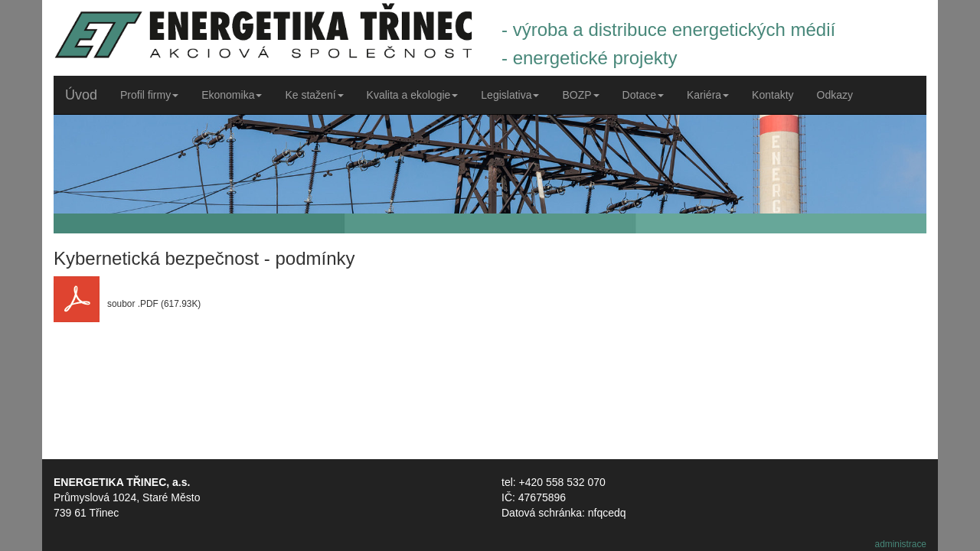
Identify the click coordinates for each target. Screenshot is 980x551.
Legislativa (510, 95)
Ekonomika (232, 95)
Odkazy (835, 95)
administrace (901, 544)
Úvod (81, 95)
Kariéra (708, 95)
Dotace (643, 95)
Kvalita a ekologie (413, 95)
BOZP (580, 95)
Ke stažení (314, 95)
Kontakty (773, 95)
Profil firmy (149, 95)
